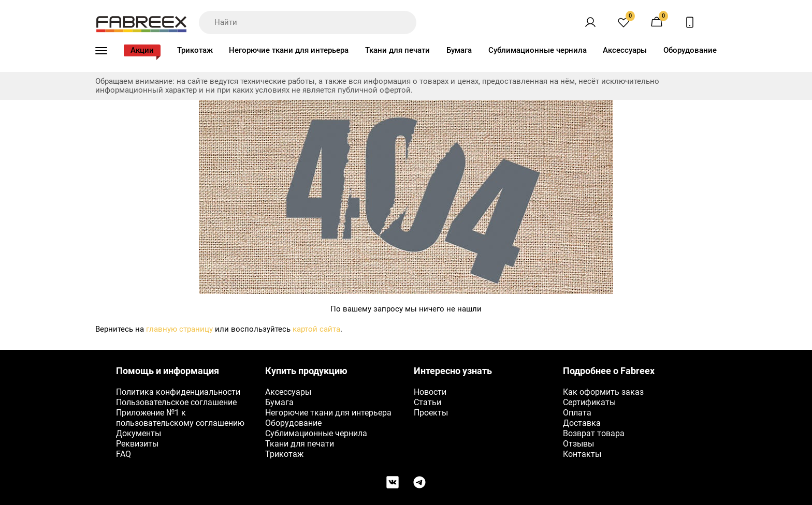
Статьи (427, 402)
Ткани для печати (397, 50)
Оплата (577, 413)
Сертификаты (589, 402)
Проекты (431, 413)
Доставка (582, 423)
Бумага (459, 50)
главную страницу (179, 329)
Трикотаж (195, 50)
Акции (142, 50)
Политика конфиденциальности (178, 392)
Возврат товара (594, 433)
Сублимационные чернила (538, 50)
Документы (139, 433)
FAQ (124, 454)
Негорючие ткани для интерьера (289, 50)
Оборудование (690, 50)
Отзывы (578, 444)
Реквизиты (137, 444)
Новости (430, 392)
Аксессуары (625, 50)
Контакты (582, 454)
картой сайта (316, 329)
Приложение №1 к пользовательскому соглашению (180, 418)
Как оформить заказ (603, 392)
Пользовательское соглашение (176, 402)
